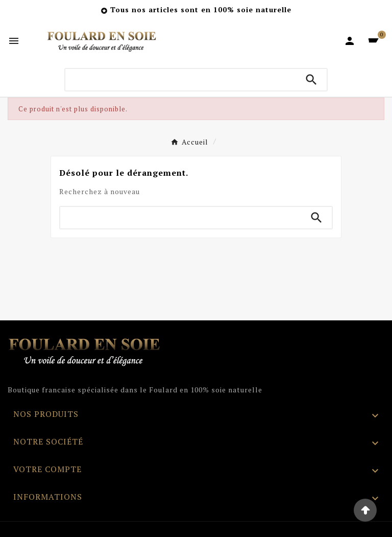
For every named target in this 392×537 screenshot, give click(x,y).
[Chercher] (181, 80)
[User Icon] (350, 41)
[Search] (311, 80)
